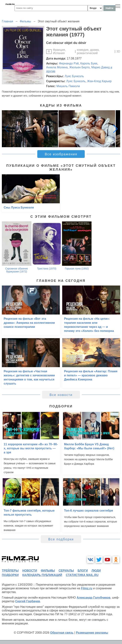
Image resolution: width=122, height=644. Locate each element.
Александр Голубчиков (93, 598)
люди (96, 571)
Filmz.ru (87, 588)
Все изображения (61, 154)
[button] (115, 129)
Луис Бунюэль (74, 76)
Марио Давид (100, 67)
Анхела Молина (57, 67)
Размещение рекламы (92, 633)
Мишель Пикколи (68, 86)
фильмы (48, 571)
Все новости (61, 395)
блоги (83, 571)
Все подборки (61, 539)
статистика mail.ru (82, 575)
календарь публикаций (42, 575)
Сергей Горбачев (28, 601)
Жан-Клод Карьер (99, 81)
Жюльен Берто (79, 67)
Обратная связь (62, 633)
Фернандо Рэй (69, 63)
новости (30, 571)
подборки (10, 575)
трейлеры (10, 571)
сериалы (66, 571)
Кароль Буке (89, 63)
